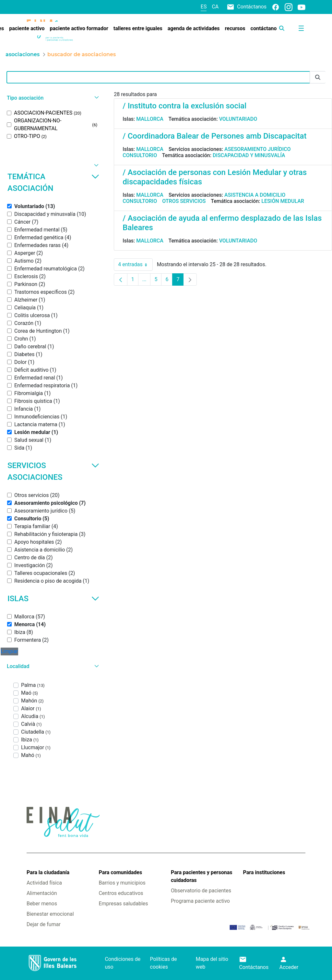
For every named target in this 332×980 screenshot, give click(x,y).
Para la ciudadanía (48, 872)
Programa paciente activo (200, 901)
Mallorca (150, 119)
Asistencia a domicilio (255, 195)
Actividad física (44, 883)
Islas (53, 599)
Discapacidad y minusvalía (249, 155)
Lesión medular (283, 201)
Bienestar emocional (50, 914)
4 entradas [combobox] (135, 265)
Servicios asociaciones (53, 471)
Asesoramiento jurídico (257, 149)
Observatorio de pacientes (201, 891)
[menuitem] (27, 29)
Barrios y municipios (122, 883)
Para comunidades (120, 872)
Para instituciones (264, 872)
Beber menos (42, 904)
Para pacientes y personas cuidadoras (202, 876)
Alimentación (42, 893)
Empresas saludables (123, 904)
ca (215, 7)
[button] (52, 98)
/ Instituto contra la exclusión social (184, 106)
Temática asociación (53, 182)
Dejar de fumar (44, 924)
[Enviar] (318, 77)
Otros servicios (184, 201)
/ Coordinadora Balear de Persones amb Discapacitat (214, 136)
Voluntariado (238, 119)
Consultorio (140, 155)
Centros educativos (121, 893)
